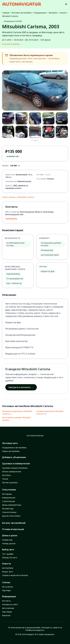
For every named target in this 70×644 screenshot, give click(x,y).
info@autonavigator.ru (35, 630)
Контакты (6, 601)
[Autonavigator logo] (22, 4)
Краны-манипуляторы (12, 505)
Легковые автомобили (22, 13)
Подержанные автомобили (14, 448)
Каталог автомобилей (14, 523)
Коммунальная (9, 498)
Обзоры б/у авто (10, 558)
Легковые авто (10, 443)
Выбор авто (8, 550)
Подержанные (40, 13)
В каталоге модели (12, 44)
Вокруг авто (8, 572)
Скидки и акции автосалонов (15, 575)
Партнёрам (7, 612)
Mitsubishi (53, 13)
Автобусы (6, 475)
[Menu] (66, 4)
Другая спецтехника (11, 516)
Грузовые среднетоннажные (15, 468)
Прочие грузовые (10, 482)
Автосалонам (8, 608)
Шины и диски (10, 535)
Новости (6, 564)
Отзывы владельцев (13, 529)
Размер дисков (9, 543)
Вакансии (6, 615)
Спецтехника (9, 490)
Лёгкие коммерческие (12, 472)
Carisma (63, 13)
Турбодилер (11, 219)
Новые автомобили (11, 451)
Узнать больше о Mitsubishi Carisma (19, 197)
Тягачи (5, 479)
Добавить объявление (14, 457)
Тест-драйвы (8, 554)
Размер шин (7, 540)
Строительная (8, 501)
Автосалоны (8, 587)
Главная (6, 13)
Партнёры (6, 590)
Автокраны (7, 494)
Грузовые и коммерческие (16, 464)
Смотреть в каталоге (21, 387)
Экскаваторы (8, 509)
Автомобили (8, 568)
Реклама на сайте (10, 604)
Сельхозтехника (9, 512)
